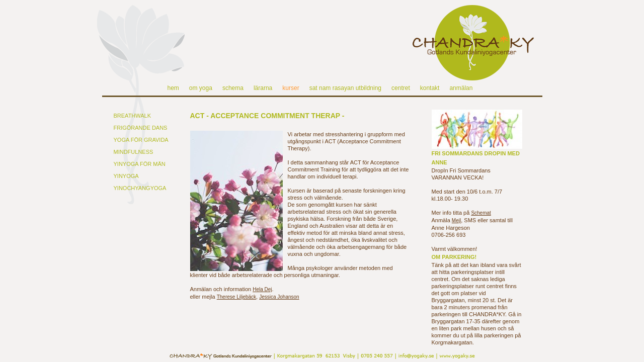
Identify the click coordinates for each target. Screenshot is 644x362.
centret (401, 88)
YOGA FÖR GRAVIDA (141, 140)
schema (233, 88)
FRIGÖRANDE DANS (141, 128)
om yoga (201, 88)
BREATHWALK (133, 116)
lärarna (263, 88)
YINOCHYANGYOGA (140, 188)
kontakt (430, 88)
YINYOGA (126, 176)
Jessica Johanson (279, 297)
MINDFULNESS (134, 152)
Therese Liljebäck (236, 297)
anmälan (461, 88)
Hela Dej (262, 289)
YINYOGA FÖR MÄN (140, 164)
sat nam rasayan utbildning (345, 88)
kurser (291, 88)
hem (173, 88)
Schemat (481, 213)
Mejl (456, 220)
